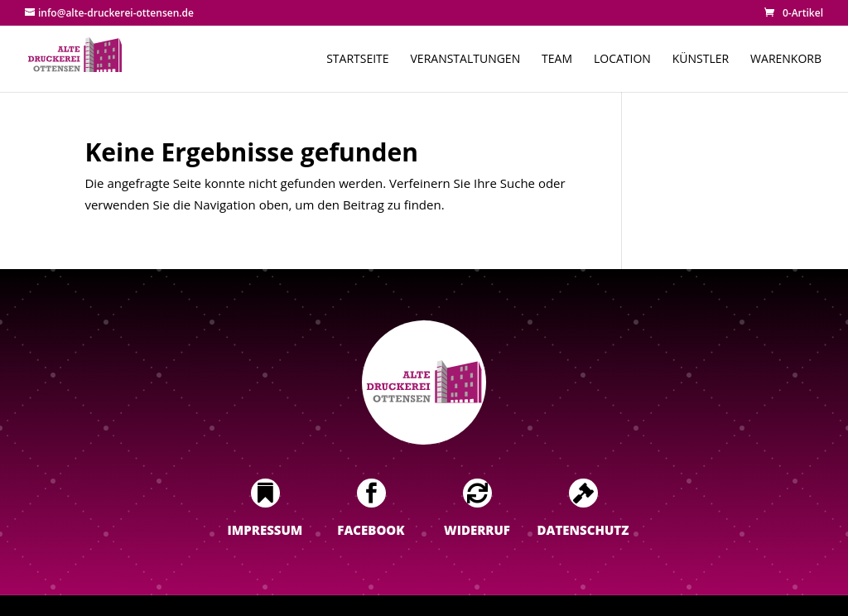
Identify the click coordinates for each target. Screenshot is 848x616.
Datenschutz (583, 530)
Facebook (371, 530)
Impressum (265, 530)
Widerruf (477, 530)
